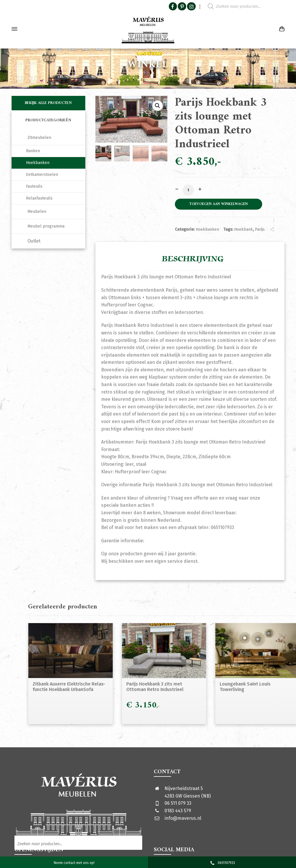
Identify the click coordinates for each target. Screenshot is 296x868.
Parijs (260, 229)
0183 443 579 (178, 811)
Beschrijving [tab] (193, 259)
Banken (33, 151)
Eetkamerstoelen (42, 175)
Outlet (34, 241)
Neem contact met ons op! (74, 863)
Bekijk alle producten (48, 103)
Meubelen (37, 212)
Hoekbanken (207, 229)
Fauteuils (34, 186)
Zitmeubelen (39, 138)
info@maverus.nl (183, 818)
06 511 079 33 (178, 803)
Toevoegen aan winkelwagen (219, 204)
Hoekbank (244, 229)
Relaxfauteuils (39, 198)
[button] (158, 106)
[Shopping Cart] (281, 29)
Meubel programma (46, 226)
